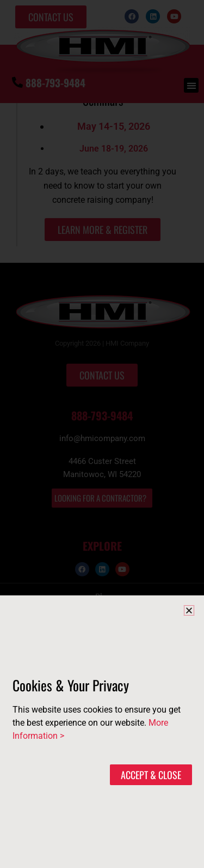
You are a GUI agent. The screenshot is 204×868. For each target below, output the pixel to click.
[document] (102, 434)
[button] (189, 610)
